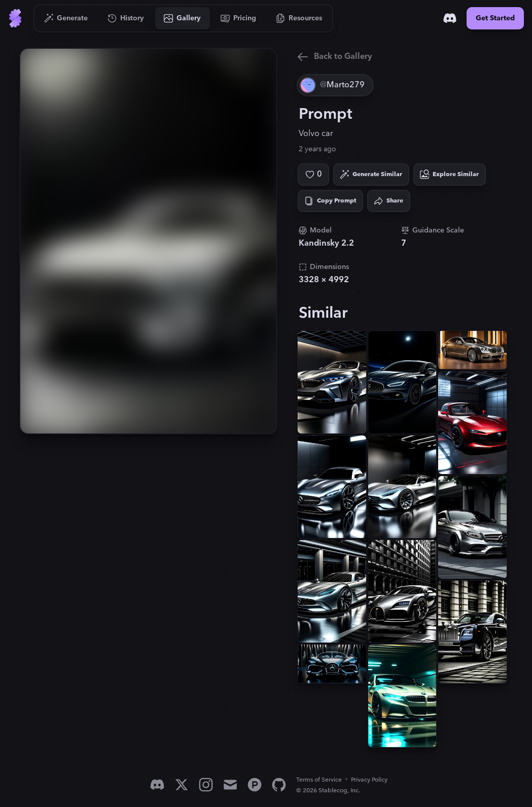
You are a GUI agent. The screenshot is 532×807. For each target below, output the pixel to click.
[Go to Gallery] (183, 18)
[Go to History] (126, 18)
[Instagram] (206, 785)
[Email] (230, 785)
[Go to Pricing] (239, 18)
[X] (182, 785)
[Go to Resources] (299, 18)
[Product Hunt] (255, 785)
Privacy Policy (369, 780)
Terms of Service (319, 780)
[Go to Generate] (66, 18)
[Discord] (450, 18)
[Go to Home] (15, 18)
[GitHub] (279, 785)
